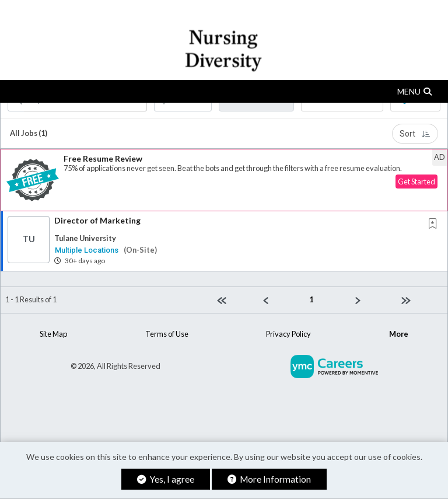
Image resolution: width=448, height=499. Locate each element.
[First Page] (235, 300)
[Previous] (281, 300)
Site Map (53, 334)
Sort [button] (415, 134)
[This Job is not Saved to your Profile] (435, 224)
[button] (224, 91)
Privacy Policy (288, 334)
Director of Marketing (97, 220)
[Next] (374, 300)
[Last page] (420, 300)
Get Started (416, 182)
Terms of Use (167, 334)
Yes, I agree (165, 479)
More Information (269, 479)
